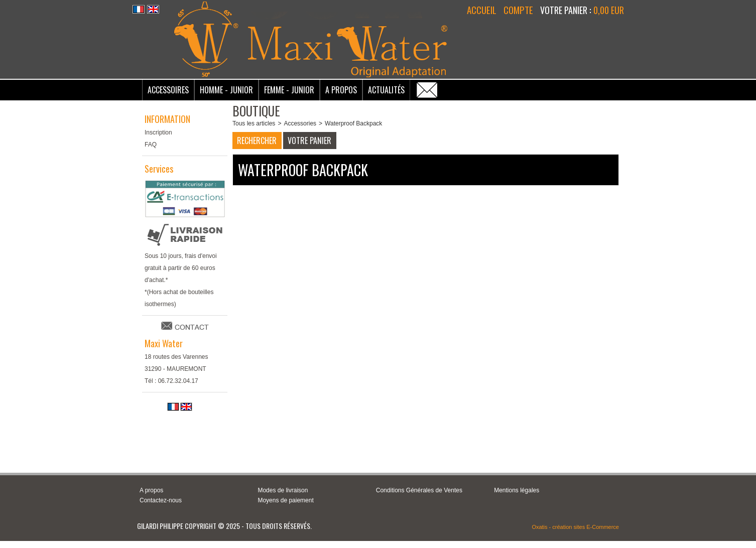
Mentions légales (517, 490)
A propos (151, 490)
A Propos (341, 90)
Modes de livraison (283, 490)
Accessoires (168, 90)
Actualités (386, 90)
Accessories (300, 123)
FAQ (151, 145)
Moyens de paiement (285, 500)
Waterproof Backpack (353, 123)
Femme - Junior (289, 90)
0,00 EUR (609, 10)
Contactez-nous (161, 500)
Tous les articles (254, 123)
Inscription (158, 132)
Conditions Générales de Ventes (419, 490)
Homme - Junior (226, 90)
